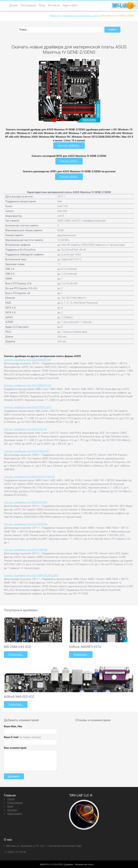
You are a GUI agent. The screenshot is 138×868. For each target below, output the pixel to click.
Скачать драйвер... (69, 145)
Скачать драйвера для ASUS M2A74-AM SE (29, 476)
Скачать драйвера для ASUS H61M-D (26, 502)
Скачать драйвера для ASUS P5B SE (25, 429)
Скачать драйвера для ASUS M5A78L (26, 524)
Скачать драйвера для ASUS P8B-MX (26, 549)
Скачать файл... (69, 176)
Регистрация (28, 5)
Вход (42, 5)
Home (11, 798)
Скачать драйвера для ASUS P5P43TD (26, 451)
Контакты (54, 5)
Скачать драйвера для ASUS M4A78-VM (27, 385)
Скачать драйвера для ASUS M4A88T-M (27, 359)
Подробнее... (15, 654)
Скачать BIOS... (69, 161)
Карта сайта (70, 5)
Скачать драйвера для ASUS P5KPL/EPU (28, 407)
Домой (13, 5)
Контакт (12, 809)
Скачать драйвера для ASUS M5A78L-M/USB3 (31, 575)
